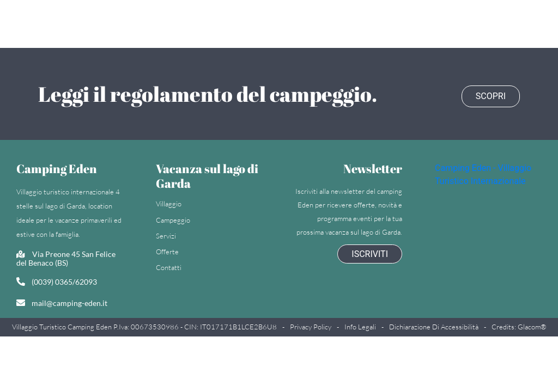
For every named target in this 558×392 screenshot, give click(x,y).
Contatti (169, 266)
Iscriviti (370, 252)
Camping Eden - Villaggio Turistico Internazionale (483, 173)
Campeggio (173, 218)
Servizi (166, 234)
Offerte (167, 250)
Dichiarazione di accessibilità (434, 326)
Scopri (491, 93)
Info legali (360, 326)
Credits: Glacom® (519, 326)
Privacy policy (311, 326)
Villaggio (169, 203)
